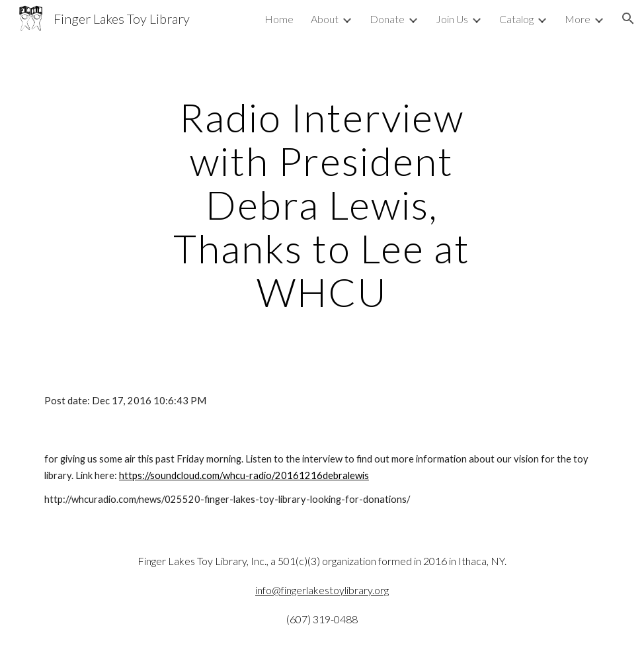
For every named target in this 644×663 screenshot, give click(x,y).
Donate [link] (387, 19)
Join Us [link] (452, 19)
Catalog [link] (516, 19)
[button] (628, 19)
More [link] (578, 19)
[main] (322, 204)
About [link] (325, 19)
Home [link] (279, 19)
